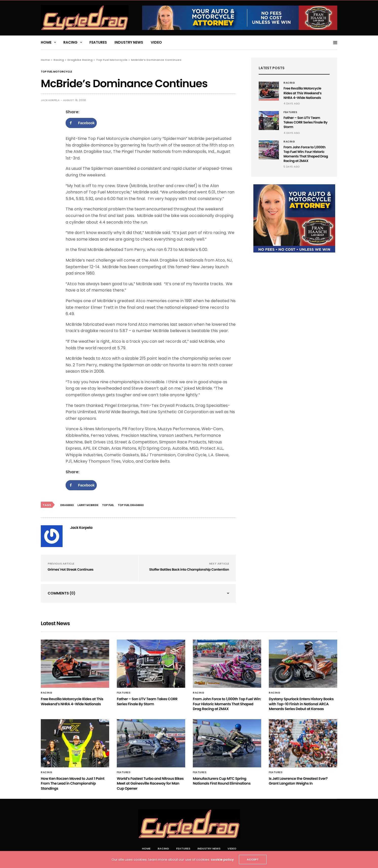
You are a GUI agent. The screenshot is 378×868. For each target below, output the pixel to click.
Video (156, 42)
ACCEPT (253, 859)
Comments (62, 593)
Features (98, 42)
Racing (70, 42)
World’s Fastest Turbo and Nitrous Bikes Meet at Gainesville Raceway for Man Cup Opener (150, 783)
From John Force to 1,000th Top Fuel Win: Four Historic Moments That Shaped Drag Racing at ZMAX (306, 154)
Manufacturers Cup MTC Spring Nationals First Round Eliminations (222, 781)
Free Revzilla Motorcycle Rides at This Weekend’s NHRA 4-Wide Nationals (303, 93)
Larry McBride (88, 505)
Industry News (129, 42)
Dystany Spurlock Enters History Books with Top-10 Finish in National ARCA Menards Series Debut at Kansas (301, 704)
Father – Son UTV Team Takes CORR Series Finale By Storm (305, 122)
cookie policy (222, 860)
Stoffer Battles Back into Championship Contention (189, 569)
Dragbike (67, 505)
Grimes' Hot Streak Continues (71, 569)
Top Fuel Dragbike (131, 505)
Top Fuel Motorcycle (56, 72)
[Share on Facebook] (81, 123)
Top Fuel (108, 505)
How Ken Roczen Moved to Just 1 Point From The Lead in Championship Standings (73, 783)
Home (46, 42)
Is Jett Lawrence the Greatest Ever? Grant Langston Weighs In (298, 781)
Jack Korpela (50, 100)
